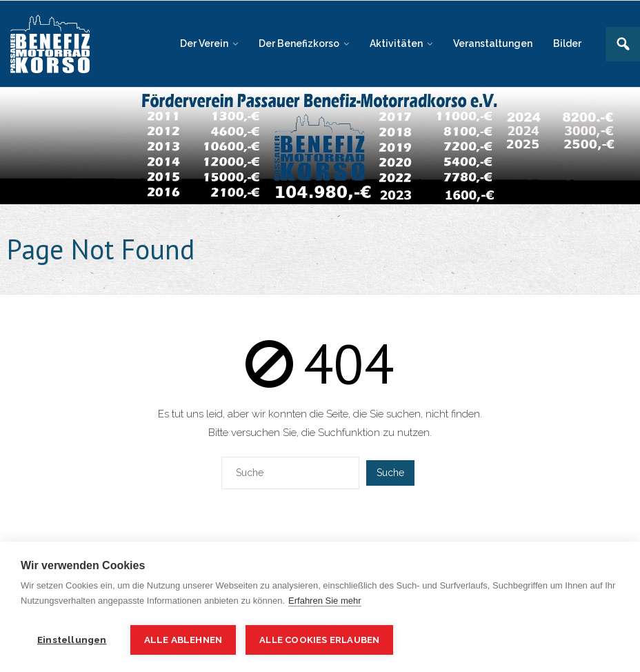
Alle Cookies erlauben (319, 640)
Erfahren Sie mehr (325, 601)
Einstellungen (72, 640)
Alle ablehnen (183, 640)
